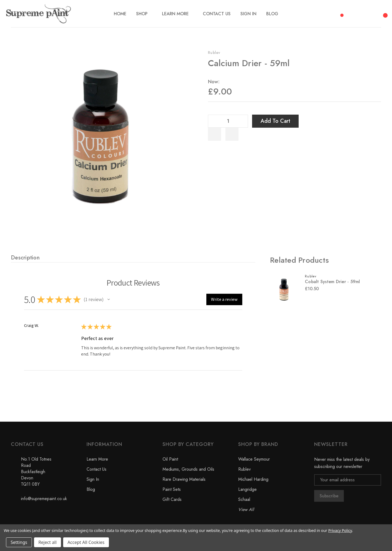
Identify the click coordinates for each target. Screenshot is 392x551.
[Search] (355, 13)
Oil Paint (170, 459)
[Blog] (272, 14)
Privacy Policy (340, 530)
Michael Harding (253, 479)
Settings (19, 542)
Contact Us (97, 469)
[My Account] (370, 14)
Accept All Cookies (86, 542)
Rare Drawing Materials (184, 479)
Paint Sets (172, 489)
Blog (91, 489)
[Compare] (340, 12)
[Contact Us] (217, 14)
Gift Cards (172, 499)
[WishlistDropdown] (232, 134)
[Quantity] (228, 121)
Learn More (97, 459)
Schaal (244, 499)
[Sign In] (248, 14)
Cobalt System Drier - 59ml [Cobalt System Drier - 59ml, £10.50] (333, 282)
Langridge (247, 489)
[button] (109, 299)
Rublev (214, 53)
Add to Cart (275, 121)
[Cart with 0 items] (384, 12)
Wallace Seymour (254, 459)
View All (246, 509)
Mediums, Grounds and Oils (188, 469)
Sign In (93, 479)
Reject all (48, 542)
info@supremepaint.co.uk (44, 499)
